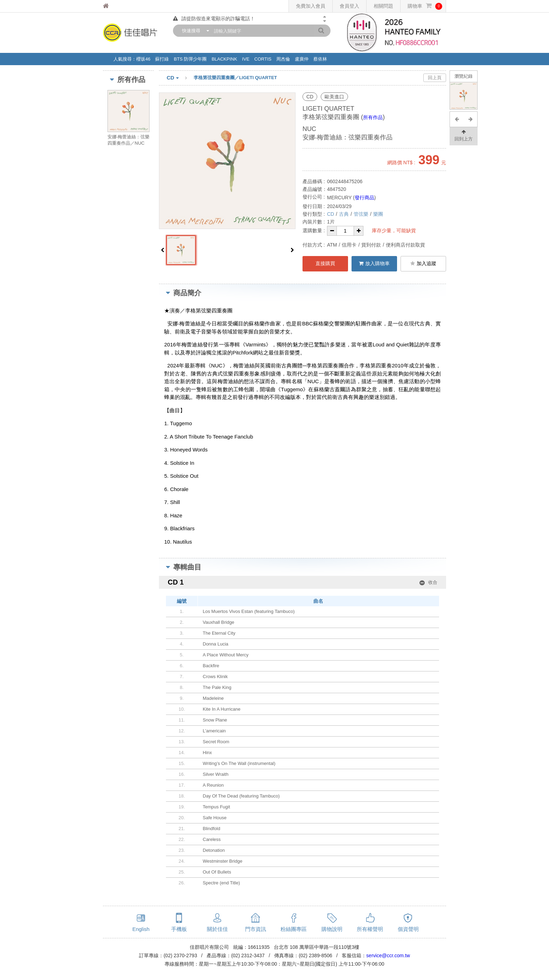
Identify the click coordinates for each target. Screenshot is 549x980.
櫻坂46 (143, 59)
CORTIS (263, 59)
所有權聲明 (370, 929)
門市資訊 (256, 929)
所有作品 (373, 117)
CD (180, 78)
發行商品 (364, 198)
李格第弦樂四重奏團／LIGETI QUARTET (235, 78)
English (141, 929)
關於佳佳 (217, 929)
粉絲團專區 (294, 929)
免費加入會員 (311, 6)
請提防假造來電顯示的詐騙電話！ (214, 19)
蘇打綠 (162, 59)
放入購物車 (374, 263)
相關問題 (383, 6)
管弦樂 (361, 214)
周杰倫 (283, 59)
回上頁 (435, 78)
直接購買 (325, 263)
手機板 (179, 929)
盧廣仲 (302, 59)
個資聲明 (408, 929)
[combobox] (194, 31)
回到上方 (464, 135)
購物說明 (332, 929)
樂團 (378, 214)
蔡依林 (320, 59)
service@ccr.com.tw (388, 955)
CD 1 (303, 582)
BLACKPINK (224, 59)
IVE (246, 59)
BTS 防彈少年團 (190, 59)
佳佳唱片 (119, 6)
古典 (344, 214)
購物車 (425, 6)
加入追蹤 (423, 263)
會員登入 (349, 6)
